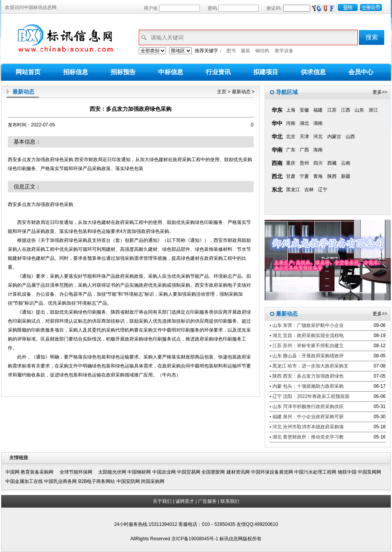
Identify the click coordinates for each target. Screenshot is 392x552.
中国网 (12, 472)
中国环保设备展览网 (272, 472)
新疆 (346, 176)
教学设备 (284, 51)
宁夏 (304, 176)
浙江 (373, 110)
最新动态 (241, 92)
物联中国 (347, 472)
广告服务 (207, 501)
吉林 (309, 190)
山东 (359, 110)
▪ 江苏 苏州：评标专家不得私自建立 (307, 346)
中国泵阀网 (369, 472)
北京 (291, 137)
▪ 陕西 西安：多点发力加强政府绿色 (307, 376)
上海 (291, 110)
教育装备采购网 (39, 472)
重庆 (291, 163)
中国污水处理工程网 (315, 472)
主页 (222, 92)
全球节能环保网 (78, 472)
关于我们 (162, 501)
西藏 (332, 163)
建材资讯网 (238, 472)
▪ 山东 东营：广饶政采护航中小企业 (307, 325)
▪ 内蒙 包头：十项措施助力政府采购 (307, 386)
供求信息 (313, 72)
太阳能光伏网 (112, 472)
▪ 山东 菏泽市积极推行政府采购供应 (307, 406)
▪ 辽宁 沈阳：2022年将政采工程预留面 (310, 396)
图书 (231, 51)
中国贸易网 (189, 472)
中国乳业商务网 (60, 481)
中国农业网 (164, 472)
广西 (304, 150)
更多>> (380, 92)
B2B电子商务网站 (97, 481)
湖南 (318, 123)
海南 (318, 150)
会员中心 (361, 72)
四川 (318, 163)
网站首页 (28, 72)
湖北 (304, 123)
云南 (346, 163)
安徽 (304, 110)
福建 (318, 110)
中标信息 (171, 72)
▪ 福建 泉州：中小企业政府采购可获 (307, 417)
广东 (291, 150)
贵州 (304, 163)
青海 (318, 176)
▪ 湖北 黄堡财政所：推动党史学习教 (307, 437)
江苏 (332, 110)
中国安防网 (128, 481)
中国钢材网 (139, 472)
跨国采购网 (153, 481)
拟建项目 (266, 72)
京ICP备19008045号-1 (195, 539)
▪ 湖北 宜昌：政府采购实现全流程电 (307, 335)
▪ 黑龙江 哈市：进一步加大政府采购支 (309, 366)
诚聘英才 (185, 501)
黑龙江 (293, 190)
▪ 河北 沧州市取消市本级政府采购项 (307, 427)
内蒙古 (334, 137)
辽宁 (323, 190)
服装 (245, 51)
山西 (350, 137)
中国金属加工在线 (24, 481)
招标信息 (76, 72)
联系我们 (230, 501)
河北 (318, 137)
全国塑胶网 (213, 472)
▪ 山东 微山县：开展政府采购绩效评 (307, 356)
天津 (304, 137)
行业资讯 (218, 72)
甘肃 (291, 176)
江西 (346, 110)
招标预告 (123, 72)
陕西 (332, 176)
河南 (291, 123)
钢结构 (262, 51)
